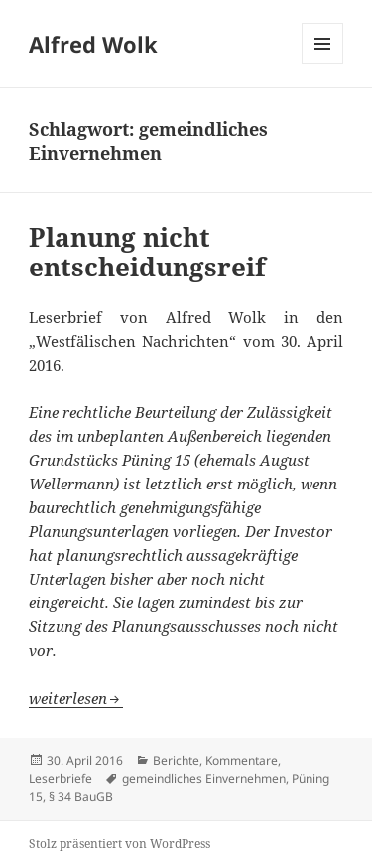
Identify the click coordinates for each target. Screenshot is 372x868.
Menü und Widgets (323, 64)
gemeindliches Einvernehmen (204, 778)
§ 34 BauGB (81, 796)
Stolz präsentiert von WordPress (120, 844)
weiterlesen (76, 698)
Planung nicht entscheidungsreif (147, 252)
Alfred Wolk (93, 44)
